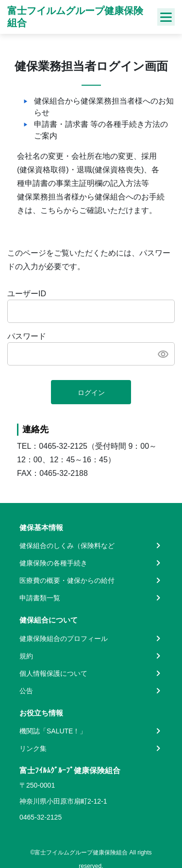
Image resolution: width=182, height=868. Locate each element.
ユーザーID (27, 294)
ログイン (91, 393)
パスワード (27, 336)
